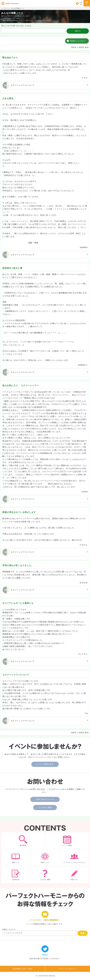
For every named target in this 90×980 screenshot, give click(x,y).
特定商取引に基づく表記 (22, 969)
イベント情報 (67, 841)
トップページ (5, 8)
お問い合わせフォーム (45, 799)
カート (79, 3)
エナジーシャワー (19, 85)
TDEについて (45, 858)
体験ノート (16, 858)
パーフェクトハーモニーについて (74, 858)
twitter (45, 953)
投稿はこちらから (78, 41)
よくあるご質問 (45, 807)
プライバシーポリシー (67, 969)
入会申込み (16, 875)
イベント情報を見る (45, 764)
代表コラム (74, 875)
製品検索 (23, 841)
